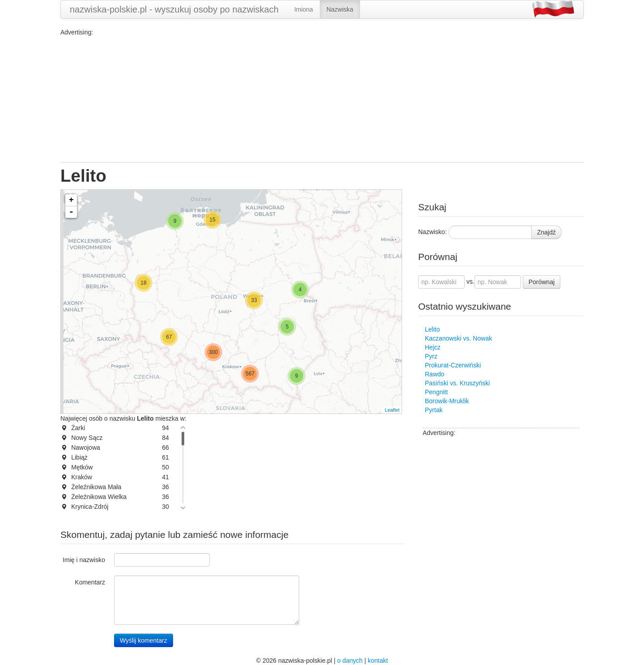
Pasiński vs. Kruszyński (457, 383)
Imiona (304, 9)
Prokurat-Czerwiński (453, 365)
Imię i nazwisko (84, 560)
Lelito (432, 329)
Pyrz (431, 356)
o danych (350, 661)
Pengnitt (436, 392)
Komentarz (90, 582)
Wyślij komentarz (144, 640)
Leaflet (392, 410)
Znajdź (547, 232)
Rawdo (435, 374)
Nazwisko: (432, 232)
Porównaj (542, 282)
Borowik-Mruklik (447, 401)
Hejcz (433, 347)
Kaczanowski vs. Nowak (458, 338)
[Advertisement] (322, 99)
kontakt (378, 661)
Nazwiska (340, 9)
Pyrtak (434, 410)
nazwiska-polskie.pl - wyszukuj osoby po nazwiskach (174, 9)
